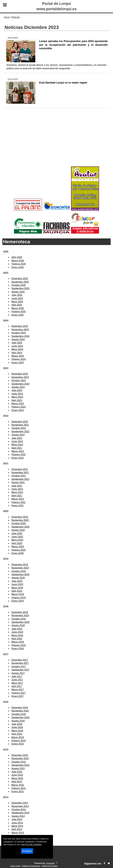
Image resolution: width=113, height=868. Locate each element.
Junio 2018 (17, 632)
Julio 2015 (17, 772)
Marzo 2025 (18, 308)
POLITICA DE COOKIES (31, 844)
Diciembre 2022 (20, 422)
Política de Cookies (50, 866)
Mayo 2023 (17, 397)
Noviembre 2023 (20, 377)
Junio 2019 (17, 584)
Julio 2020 (17, 533)
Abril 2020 (17, 543)
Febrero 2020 (19, 550)
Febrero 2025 (19, 312)
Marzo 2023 (18, 404)
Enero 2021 (18, 506)
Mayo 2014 (17, 826)
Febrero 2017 (19, 693)
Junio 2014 (17, 823)
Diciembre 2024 (20, 326)
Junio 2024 (17, 346)
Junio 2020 (17, 537)
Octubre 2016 (19, 714)
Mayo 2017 (17, 683)
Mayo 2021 (17, 492)
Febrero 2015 (19, 788)
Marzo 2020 (18, 547)
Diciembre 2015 (20, 755)
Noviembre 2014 (20, 806)
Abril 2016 (17, 734)
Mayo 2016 (17, 731)
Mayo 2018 (17, 635)
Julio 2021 (17, 486)
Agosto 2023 (18, 387)
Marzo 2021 (18, 499)
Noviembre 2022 (20, 425)
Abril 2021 (17, 496)
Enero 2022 (18, 458)
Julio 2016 (17, 724)
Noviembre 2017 (20, 663)
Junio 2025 (17, 298)
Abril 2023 (17, 400)
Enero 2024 (18, 363)
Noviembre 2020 (20, 520)
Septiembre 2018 (20, 622)
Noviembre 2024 (20, 330)
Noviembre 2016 (20, 711)
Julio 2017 (17, 676)
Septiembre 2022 (20, 431)
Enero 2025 (18, 315)
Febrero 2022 (19, 455)
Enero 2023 (18, 410)
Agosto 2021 (18, 482)
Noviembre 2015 (20, 758)
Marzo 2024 (18, 356)
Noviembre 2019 (20, 568)
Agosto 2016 (18, 721)
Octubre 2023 (19, 380)
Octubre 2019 (19, 571)
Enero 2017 (18, 696)
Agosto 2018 (18, 625)
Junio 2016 (17, 727)
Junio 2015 (17, 775)
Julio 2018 (17, 629)
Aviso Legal (15, 866)
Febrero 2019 (19, 598)
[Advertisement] (56, 142)
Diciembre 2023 (20, 374)
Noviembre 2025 (20, 282)
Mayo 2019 (17, 588)
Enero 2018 (18, 649)
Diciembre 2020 (20, 517)
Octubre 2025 (19, 285)
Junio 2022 (17, 441)
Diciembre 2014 (20, 803)
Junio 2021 (17, 489)
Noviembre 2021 (20, 473)
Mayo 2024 (17, 349)
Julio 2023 (17, 390)
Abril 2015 (17, 782)
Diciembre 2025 (20, 278)
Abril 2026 (17, 257)
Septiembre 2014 (20, 813)
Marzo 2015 (18, 785)
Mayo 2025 (17, 302)
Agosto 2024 (18, 339)
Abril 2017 (17, 686)
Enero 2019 (18, 601)
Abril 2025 (17, 305)
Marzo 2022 (18, 451)
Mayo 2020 (17, 540)
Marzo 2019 (18, 594)
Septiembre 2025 (20, 288)
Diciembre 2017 (20, 660)
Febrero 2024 (19, 359)
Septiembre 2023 (20, 384)
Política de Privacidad (31, 866)
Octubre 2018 (19, 619)
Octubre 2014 (19, 809)
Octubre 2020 (19, 523)
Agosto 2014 (18, 816)
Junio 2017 (17, 680)
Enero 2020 (18, 553)
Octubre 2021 (19, 476)
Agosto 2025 (18, 292)
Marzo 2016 (18, 737)
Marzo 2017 (18, 690)
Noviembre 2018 (20, 615)
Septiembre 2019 (20, 574)
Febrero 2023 (19, 407)
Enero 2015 (18, 791)
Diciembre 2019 (20, 565)
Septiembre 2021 (20, 479)
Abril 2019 (17, 591)
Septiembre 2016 (20, 717)
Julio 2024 (17, 343)
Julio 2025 (17, 295)
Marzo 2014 (18, 833)
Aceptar (27, 851)
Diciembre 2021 (20, 469)
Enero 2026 (18, 267)
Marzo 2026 (18, 261)
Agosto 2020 (18, 530)
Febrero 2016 (19, 741)
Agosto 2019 (18, 578)
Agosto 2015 (18, 768)
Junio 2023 (17, 394)
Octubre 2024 (19, 333)
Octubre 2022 (19, 428)
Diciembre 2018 (20, 612)
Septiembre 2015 (20, 765)
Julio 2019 (17, 581)
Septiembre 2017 (20, 670)
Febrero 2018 (19, 645)
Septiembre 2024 (20, 336)
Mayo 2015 (17, 778)
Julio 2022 (17, 438)
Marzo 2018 (18, 642)
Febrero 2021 (19, 502)
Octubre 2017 (19, 667)
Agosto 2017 (18, 673)
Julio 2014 (17, 819)
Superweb (50, 863)
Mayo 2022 (17, 445)
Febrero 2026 (19, 264)
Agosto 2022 (18, 435)
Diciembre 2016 (20, 708)
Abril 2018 (17, 639)
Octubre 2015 (19, 762)
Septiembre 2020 (20, 527)
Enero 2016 (18, 744)
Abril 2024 (17, 353)
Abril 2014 (17, 829)
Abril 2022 (17, 448)
